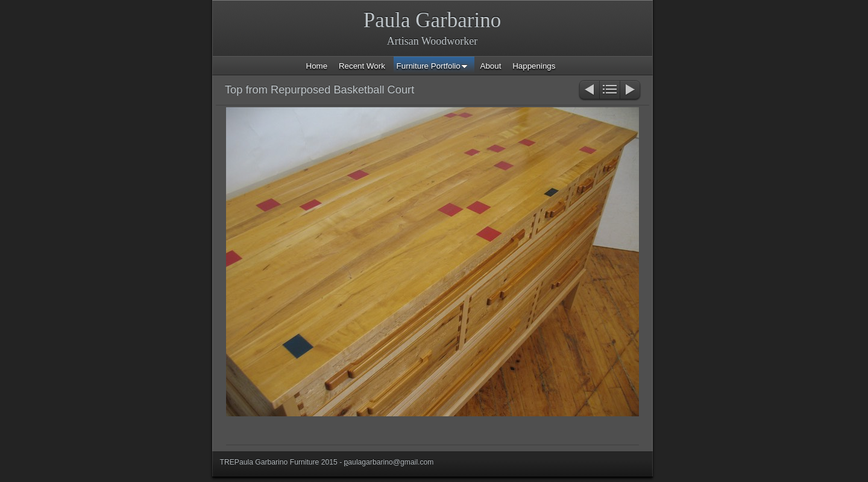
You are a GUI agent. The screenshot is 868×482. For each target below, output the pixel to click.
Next (631, 91)
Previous (589, 91)
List (610, 91)
